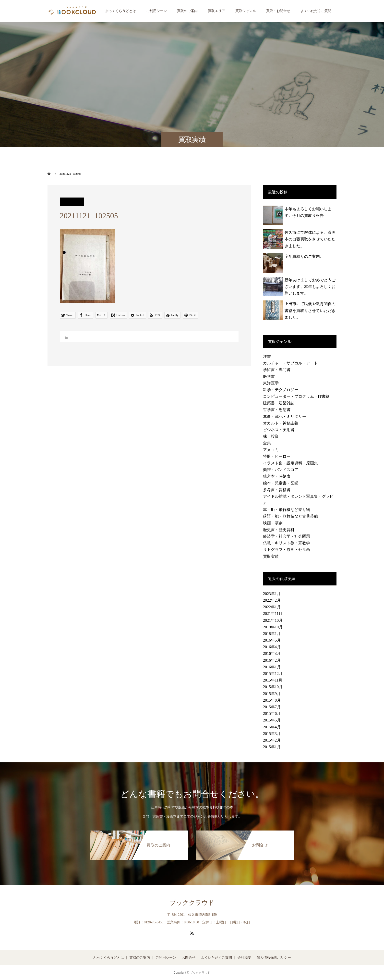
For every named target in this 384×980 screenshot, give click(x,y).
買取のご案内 (187, 11)
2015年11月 (273, 680)
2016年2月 (272, 660)
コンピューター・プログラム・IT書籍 (296, 396)
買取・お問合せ (278, 11)
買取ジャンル (246, 11)
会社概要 (244, 958)
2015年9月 (272, 694)
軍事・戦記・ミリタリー (285, 416)
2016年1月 (272, 667)
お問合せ (189, 958)
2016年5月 (272, 640)
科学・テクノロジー (281, 390)
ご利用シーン (156, 11)
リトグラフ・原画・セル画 (287, 550)
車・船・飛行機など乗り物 (287, 510)
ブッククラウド (192, 903)
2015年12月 (273, 674)
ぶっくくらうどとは (120, 11)
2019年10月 (273, 627)
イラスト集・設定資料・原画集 (290, 463)
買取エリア (216, 11)
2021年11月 (273, 614)
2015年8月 (272, 700)
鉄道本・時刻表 (277, 476)
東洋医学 (271, 383)
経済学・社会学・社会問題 (287, 536)
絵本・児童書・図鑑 (281, 483)
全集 (267, 443)
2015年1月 (272, 747)
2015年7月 (272, 707)
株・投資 (271, 436)
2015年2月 (272, 740)
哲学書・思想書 (277, 410)
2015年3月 (272, 734)
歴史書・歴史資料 (279, 530)
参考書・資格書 (277, 490)
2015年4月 (272, 727)
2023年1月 (272, 594)
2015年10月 (273, 687)
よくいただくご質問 (316, 11)
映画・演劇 (273, 523)
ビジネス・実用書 (279, 430)
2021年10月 (273, 620)
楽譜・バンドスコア (281, 470)
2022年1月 (272, 607)
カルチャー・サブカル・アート (290, 363)
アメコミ (271, 450)
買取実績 (271, 556)
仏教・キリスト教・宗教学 (287, 543)
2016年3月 (272, 653)
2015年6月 (272, 713)
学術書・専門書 (277, 370)
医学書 (269, 377)
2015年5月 (272, 720)
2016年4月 (272, 647)
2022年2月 (272, 600)
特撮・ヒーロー (277, 456)
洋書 (267, 356)
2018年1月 (272, 634)
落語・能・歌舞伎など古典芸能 (290, 516)
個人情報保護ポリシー (274, 958)
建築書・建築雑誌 (279, 403)
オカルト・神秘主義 (281, 423)
